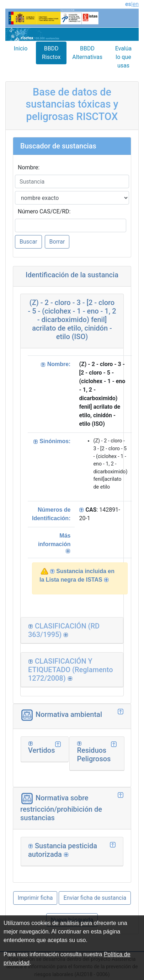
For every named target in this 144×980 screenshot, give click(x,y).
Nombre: (29, 167)
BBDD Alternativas (87, 53)
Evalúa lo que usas (124, 57)
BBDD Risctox (51, 53)
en (136, 4)
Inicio (21, 48)
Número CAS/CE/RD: (44, 211)
